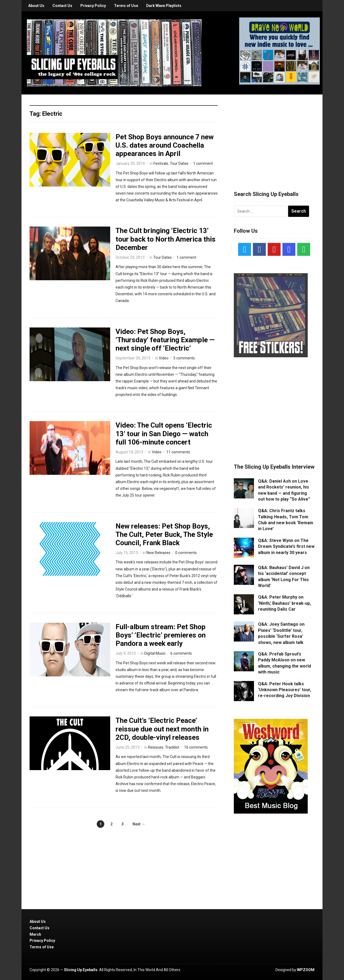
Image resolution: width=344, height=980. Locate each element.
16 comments (196, 747)
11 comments (178, 452)
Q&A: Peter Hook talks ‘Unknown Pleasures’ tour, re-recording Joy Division (285, 690)
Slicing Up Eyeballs (81, 970)
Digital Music (155, 653)
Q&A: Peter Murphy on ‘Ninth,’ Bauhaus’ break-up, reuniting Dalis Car (284, 603)
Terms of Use (126, 6)
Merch (35, 934)
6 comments (181, 653)
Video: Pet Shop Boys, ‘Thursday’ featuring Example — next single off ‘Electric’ (165, 340)
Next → (139, 824)
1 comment (203, 163)
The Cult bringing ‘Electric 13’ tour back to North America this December (166, 239)
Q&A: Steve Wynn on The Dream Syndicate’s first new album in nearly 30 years (286, 547)
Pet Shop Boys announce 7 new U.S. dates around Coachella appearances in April (165, 145)
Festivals (161, 163)
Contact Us (62, 6)
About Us (36, 6)
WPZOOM (306, 970)
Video (164, 358)
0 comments (186, 553)
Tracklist (172, 747)
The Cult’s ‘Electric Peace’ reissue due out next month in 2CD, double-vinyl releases (162, 729)
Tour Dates (179, 163)
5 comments (184, 358)
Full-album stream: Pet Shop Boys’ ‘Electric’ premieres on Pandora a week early (161, 635)
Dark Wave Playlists (164, 6)
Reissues (156, 747)
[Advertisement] (274, 136)
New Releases (158, 553)
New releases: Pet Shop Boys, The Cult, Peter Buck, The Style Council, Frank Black (164, 534)
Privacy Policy (93, 6)
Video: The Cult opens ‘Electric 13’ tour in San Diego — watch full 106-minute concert (164, 433)
